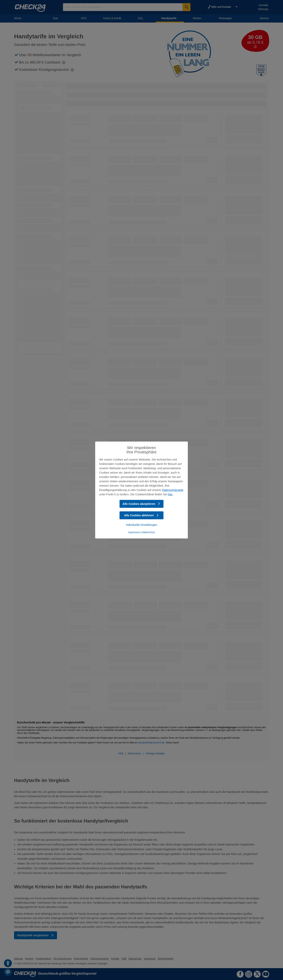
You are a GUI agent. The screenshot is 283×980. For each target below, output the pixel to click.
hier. (170, 494)
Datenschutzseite (173, 490)
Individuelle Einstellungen (141, 525)
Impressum (134, 532)
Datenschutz (148, 532)
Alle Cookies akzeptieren (142, 504)
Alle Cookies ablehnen (141, 515)
